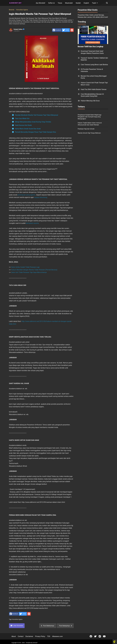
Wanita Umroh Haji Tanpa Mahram (89, 133)
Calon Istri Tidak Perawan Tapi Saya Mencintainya (29, 272)
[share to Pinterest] (72, 30)
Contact (21, 636)
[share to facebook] (57, 30)
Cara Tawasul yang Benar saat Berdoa (94, 65)
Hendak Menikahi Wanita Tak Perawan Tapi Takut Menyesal (37, 115)
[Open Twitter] (95, 636)
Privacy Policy (40, 636)
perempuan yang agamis (27, 195)
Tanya (60, 3)
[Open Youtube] (104, 636)
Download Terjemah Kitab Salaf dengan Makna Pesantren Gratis (92, 52)
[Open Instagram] (100, 636)
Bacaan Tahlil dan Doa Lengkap (91, 47)
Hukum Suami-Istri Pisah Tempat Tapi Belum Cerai (94, 84)
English (86, 3)
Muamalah (69, 3)
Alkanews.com (57, 636)
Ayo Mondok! (40, 3)
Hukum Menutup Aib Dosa (90, 101)
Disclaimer (29, 636)
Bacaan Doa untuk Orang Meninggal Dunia (94, 77)
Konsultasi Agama (17, 619)
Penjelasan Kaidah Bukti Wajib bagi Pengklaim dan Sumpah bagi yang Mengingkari (90, 117)
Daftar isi (51, 3)
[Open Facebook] (91, 636)
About (14, 636)
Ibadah (78, 3)
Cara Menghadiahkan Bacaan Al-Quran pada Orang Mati (92, 95)
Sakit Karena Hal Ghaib (23, 125)
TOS (49, 636)
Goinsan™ (35, 643)
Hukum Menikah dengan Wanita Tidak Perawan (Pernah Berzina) (34, 270)
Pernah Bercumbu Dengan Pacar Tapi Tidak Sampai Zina (35, 132)
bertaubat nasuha (32, 223)
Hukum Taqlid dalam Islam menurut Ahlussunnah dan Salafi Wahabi (90, 124)
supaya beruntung (41, 197)
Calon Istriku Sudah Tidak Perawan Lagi (25, 267)
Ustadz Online (19, 29)
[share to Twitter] (66, 30)
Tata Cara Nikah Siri (22, 118)
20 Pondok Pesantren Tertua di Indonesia (92, 70)
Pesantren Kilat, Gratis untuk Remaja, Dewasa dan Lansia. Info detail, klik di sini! (93, 16)
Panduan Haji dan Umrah (86, 129)
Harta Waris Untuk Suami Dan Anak (28, 129)
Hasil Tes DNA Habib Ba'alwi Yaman (94, 89)
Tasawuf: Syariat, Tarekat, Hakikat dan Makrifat (94, 59)
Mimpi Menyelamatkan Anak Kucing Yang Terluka (33, 122)
